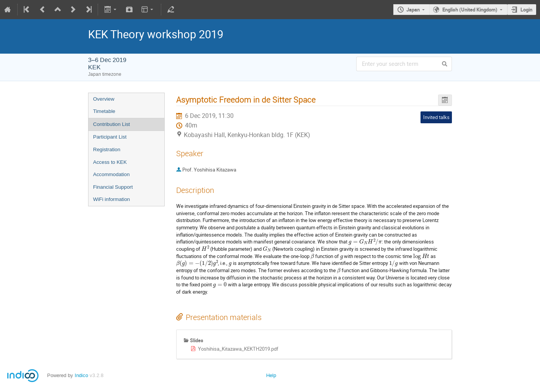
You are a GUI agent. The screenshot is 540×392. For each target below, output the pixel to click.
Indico (81, 375)
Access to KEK (110, 162)
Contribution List (111, 124)
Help (271, 375)
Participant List (110, 137)
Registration (107, 149)
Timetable (104, 111)
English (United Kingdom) (470, 10)
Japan (413, 10)
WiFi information (111, 199)
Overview (104, 99)
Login (526, 10)
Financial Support (113, 187)
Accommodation (111, 174)
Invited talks (436, 117)
